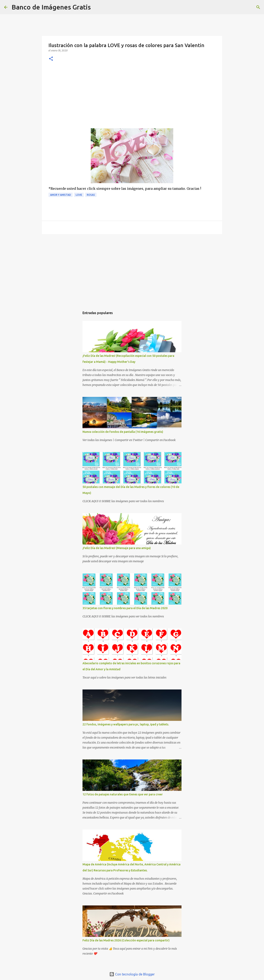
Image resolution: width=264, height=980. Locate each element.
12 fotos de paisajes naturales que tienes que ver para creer (123, 794)
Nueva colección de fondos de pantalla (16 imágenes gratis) (123, 432)
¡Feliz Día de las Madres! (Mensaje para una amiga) (117, 548)
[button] (51, 59)
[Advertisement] (132, 97)
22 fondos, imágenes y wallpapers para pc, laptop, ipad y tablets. (126, 724)
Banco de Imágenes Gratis (51, 7)
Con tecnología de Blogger (132, 974)
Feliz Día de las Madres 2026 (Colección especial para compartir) (126, 940)
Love (79, 195)
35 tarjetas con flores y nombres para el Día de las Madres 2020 (125, 608)
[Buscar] (97, 7)
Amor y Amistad (61, 195)
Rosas (91, 195)
